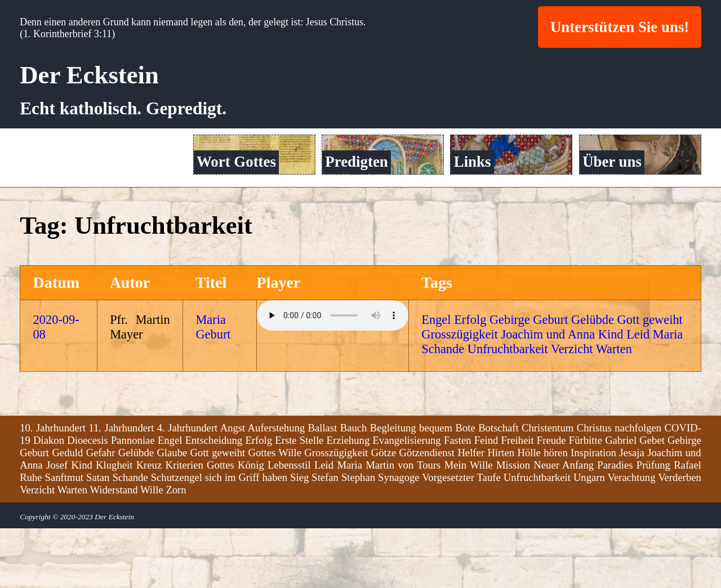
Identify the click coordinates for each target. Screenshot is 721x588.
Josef (57, 526)
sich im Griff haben (246, 538)
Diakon (49, 501)
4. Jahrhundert (187, 489)
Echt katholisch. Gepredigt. (123, 108)
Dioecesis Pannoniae (111, 501)
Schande (443, 410)
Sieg (299, 538)
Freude (551, 501)
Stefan (325, 538)
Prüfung (653, 526)
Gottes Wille (275, 513)
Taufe (489, 538)
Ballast (323, 489)
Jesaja (632, 513)
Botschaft (499, 489)
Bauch (354, 489)
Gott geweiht (650, 381)
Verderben (680, 538)
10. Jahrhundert (53, 489)
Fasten (458, 501)
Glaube (172, 513)
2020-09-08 (56, 388)
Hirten (501, 513)
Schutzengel (177, 538)
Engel (436, 381)
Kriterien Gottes (199, 526)
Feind (486, 501)
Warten (614, 410)
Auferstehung (277, 489)
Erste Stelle (299, 501)
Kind (611, 396)
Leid (638, 396)
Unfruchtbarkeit (508, 410)
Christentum (548, 489)
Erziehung (348, 501)
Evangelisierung (406, 501)
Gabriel (621, 501)
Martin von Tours (403, 526)
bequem (436, 489)
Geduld (67, 513)
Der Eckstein (89, 75)
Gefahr (101, 513)
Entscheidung (214, 501)
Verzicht (572, 410)
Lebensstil (289, 526)
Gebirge (510, 381)
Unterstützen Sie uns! (620, 27)
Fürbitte (586, 501)
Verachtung (632, 538)
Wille (152, 551)
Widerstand (114, 551)
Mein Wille (469, 526)
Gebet (652, 501)
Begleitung (393, 489)
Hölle (529, 513)
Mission (513, 526)
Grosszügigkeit (460, 396)
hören (555, 513)
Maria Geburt (213, 388)
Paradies (615, 526)
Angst (233, 489)
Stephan (358, 538)
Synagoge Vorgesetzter (426, 538)
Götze (384, 513)
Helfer (471, 513)
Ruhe (31, 538)
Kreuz (149, 526)
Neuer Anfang (564, 526)
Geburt (550, 381)
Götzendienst (427, 513)
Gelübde (593, 381)
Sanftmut (64, 538)
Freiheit (518, 501)
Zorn (176, 551)
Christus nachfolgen (619, 489)
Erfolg (470, 381)
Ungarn (589, 538)
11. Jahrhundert (121, 489)
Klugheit (114, 526)
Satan (98, 538)
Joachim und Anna (548, 396)
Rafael (687, 526)
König (251, 526)
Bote (466, 489)
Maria (668, 396)
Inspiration (593, 513)
